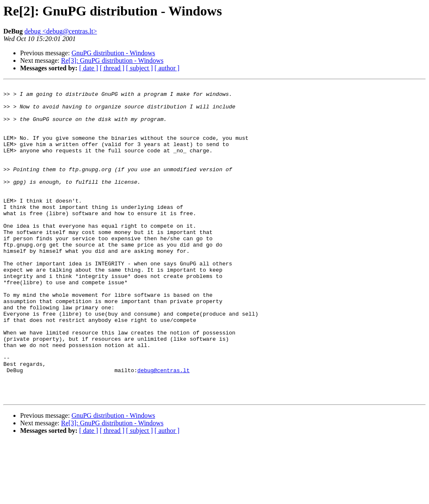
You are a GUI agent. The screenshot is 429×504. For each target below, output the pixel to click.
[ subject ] (140, 68)
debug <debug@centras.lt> (61, 31)
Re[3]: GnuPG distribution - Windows (112, 60)
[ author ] (167, 68)
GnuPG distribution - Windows (114, 53)
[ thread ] (112, 68)
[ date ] (89, 68)
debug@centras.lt (164, 428)
